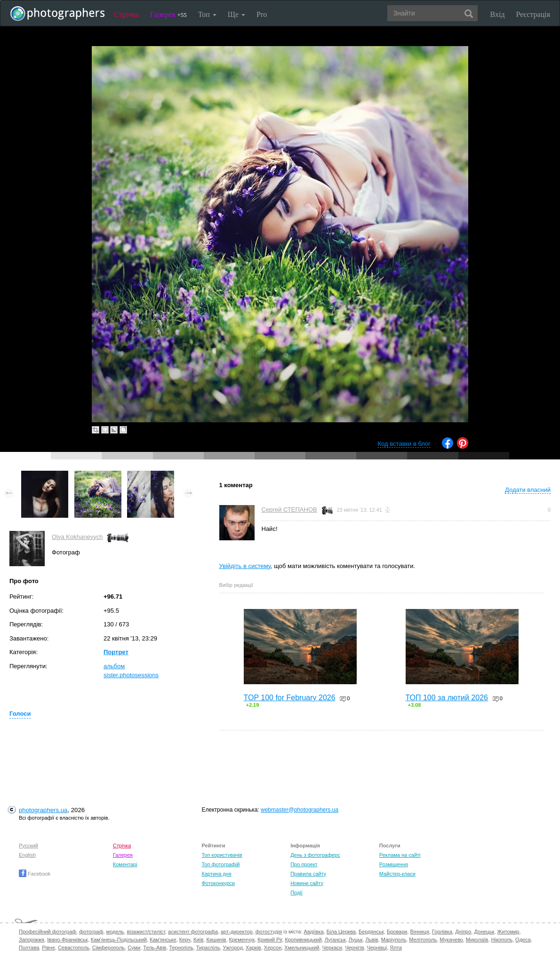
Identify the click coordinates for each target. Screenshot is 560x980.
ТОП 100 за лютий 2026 (447, 698)
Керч (185, 940)
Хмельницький (302, 948)
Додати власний (528, 490)
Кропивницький (304, 940)
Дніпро (463, 932)
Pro (262, 14)
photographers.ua (43, 810)
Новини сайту (307, 883)
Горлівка (442, 932)
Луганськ (335, 940)
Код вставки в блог (404, 444)
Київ (198, 940)
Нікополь (502, 940)
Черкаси (332, 948)
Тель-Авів (155, 948)
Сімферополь (108, 948)
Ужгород (233, 948)
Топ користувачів (222, 855)
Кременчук (242, 940)
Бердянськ (371, 932)
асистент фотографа (193, 932)
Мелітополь (423, 940)
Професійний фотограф (48, 932)
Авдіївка (314, 932)
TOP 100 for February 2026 (290, 698)
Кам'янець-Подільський (119, 940)
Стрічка (126, 14)
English (27, 855)
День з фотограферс (315, 855)
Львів (372, 940)
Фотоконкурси (218, 883)
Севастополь (73, 948)
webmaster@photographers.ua (300, 810)
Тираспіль (208, 948)
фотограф (91, 932)
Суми (134, 948)
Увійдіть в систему (245, 566)
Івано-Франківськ (67, 940)
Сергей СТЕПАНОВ (289, 510)
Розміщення (394, 864)
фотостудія (269, 932)
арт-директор (237, 932)
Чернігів (354, 948)
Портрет (116, 652)
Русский (28, 846)
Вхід (498, 14)
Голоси (20, 714)
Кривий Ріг (270, 940)
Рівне (48, 948)
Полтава (29, 948)
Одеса (523, 940)
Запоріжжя (32, 940)
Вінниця (420, 932)
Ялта (396, 948)
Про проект (304, 864)
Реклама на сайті (400, 855)
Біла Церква (341, 932)
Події (296, 893)
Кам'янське (163, 940)
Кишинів (216, 940)
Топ (207, 14)
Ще (236, 14)
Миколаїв (477, 940)
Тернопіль (181, 948)
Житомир (508, 932)
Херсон (273, 948)
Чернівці (377, 948)
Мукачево (451, 940)
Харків (253, 948)
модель (115, 932)
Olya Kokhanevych (77, 537)
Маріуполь (394, 940)
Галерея (168, 14)
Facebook (35, 874)
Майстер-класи (397, 874)
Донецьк (484, 932)
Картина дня (216, 874)
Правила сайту (308, 874)
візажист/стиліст (146, 932)
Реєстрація (533, 14)
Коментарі (125, 864)
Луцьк (356, 940)
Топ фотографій (220, 864)
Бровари (397, 932)
